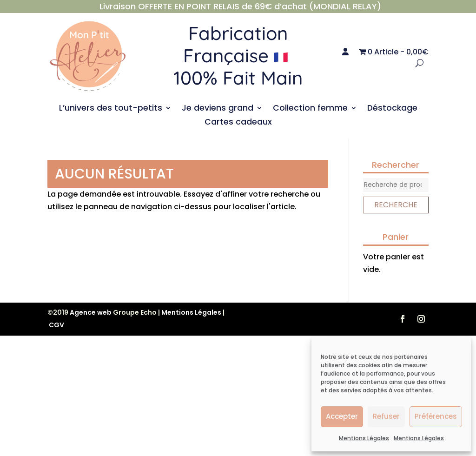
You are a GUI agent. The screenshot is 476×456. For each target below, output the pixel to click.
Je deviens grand (218, 109)
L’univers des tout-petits (111, 109)
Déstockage (392, 109)
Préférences (436, 416)
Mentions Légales (364, 438)
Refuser (386, 416)
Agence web (91, 312)
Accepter (342, 416)
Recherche (396, 205)
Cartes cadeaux (238, 123)
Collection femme (310, 109)
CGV (56, 325)
